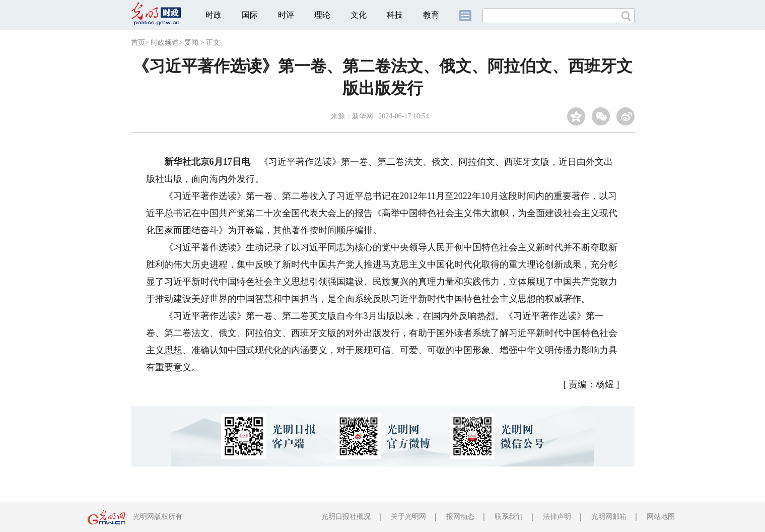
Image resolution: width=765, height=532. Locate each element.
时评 (286, 15)
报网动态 (460, 517)
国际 (250, 15)
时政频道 (165, 43)
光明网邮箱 (609, 517)
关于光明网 (408, 517)
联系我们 (509, 517)
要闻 (191, 43)
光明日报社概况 (346, 517)
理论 (322, 15)
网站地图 (661, 517)
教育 (431, 15)
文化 (359, 15)
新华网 (363, 116)
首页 (138, 43)
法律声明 (557, 517)
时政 (214, 15)
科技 (395, 15)
